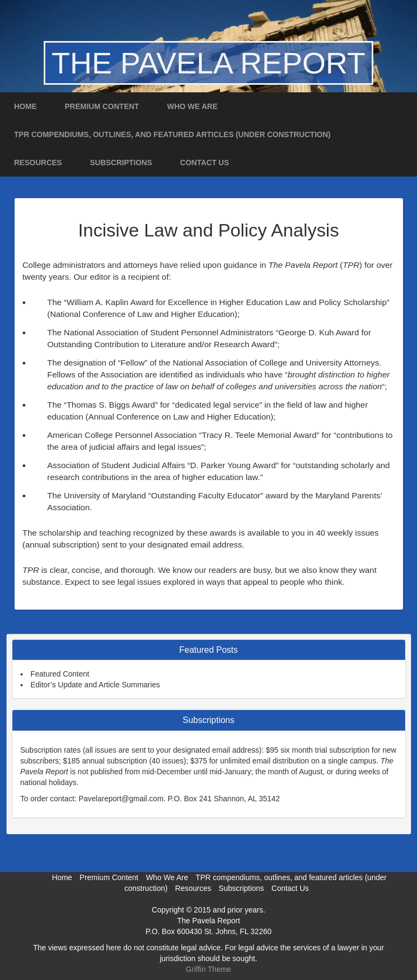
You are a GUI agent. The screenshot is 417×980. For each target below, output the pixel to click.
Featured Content (60, 674)
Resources (38, 163)
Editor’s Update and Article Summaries (95, 685)
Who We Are (193, 106)
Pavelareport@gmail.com (121, 799)
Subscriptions (121, 163)
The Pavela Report (209, 63)
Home (25, 106)
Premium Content (102, 106)
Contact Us (205, 163)
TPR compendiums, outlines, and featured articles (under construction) (172, 134)
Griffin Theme (208, 969)
